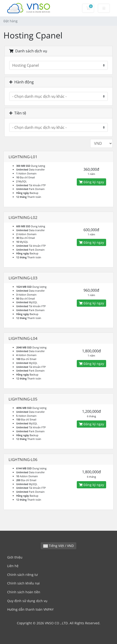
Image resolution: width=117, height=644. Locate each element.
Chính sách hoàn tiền (24, 592)
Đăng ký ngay (91, 182)
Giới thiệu (15, 557)
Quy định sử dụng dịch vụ (27, 601)
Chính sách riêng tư (22, 575)
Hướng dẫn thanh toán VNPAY (30, 609)
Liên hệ (13, 566)
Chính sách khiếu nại (23, 583)
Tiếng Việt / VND (58, 546)
